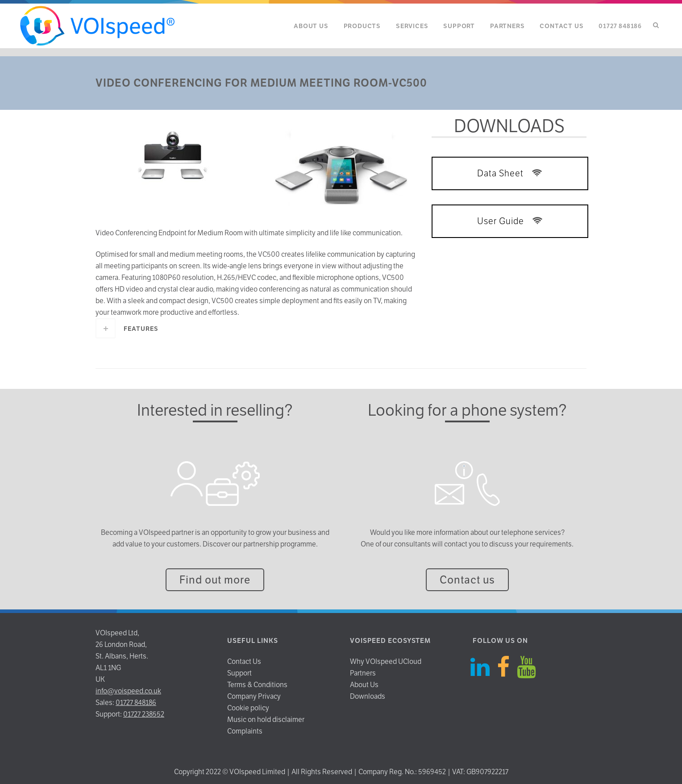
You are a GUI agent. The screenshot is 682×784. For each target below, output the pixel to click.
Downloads (368, 696)
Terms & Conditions (257, 685)
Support (239, 673)
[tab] (257, 328)
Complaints (245, 731)
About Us (364, 685)
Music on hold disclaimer (266, 719)
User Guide (510, 221)
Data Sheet (510, 173)
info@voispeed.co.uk (128, 691)
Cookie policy (248, 708)
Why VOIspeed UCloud (386, 661)
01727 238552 (144, 714)
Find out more (215, 580)
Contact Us (244, 661)
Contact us (467, 580)
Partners (363, 673)
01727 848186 (136, 703)
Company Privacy (254, 696)
